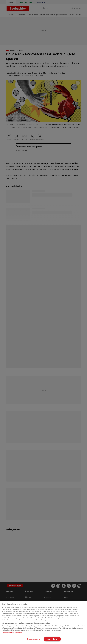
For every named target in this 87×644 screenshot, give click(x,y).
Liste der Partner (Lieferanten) (12, 633)
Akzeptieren (52, 639)
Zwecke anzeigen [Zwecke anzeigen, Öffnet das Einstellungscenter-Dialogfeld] (34, 639)
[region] (43, 622)
